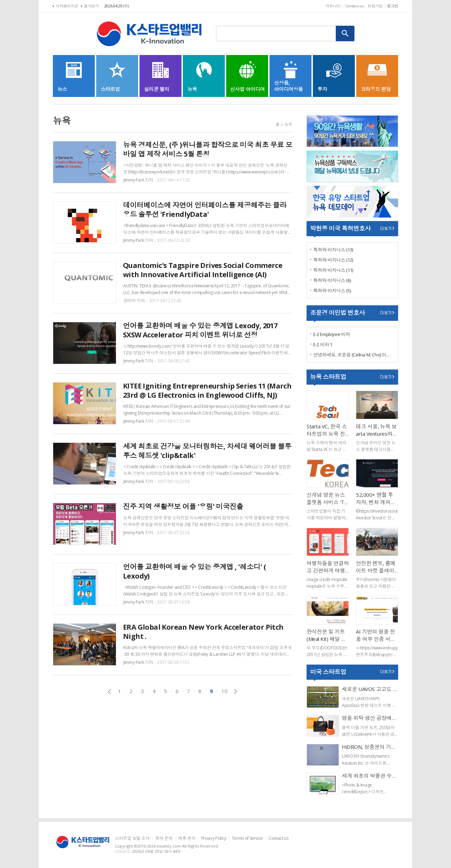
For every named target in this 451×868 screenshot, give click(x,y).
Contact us (354, 6)
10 (224, 691)
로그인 (393, 6)
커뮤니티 (333, 6)
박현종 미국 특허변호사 (340, 228)
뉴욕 (288, 124)
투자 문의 (164, 839)
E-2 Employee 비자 (332, 334)
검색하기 (345, 33)
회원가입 (375, 6)
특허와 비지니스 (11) (333, 270)
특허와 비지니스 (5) (332, 291)
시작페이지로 (67, 6)
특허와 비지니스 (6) (332, 280)
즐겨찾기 (91, 6)
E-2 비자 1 (323, 344)
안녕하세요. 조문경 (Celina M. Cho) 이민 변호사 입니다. (354, 355)
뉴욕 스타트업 (328, 377)
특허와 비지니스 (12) (333, 260)
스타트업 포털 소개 (132, 839)
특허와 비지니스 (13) (333, 250)
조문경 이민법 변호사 (337, 313)
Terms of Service (247, 839)
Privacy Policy (214, 839)
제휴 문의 (187, 839)
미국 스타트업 (328, 672)
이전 (110, 692)
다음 (236, 692)
